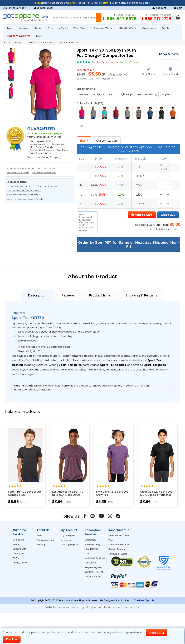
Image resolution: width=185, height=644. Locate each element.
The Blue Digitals (144, 600)
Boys (40, 28)
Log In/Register (68, 535)
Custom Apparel (20, 36)
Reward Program (117, 549)
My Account (159, 8)
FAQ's (16, 558)
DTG (87, 554)
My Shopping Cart (70, 545)
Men (11, 28)
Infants (64, 28)
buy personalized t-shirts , (19, 186)
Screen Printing (92, 544)
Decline (12, 639)
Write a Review (129, 62)
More (41, 36)
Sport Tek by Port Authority (20, 168)
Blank (84, 141)
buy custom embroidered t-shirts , (23, 195)
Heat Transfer (91, 549)
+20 (82, 126)
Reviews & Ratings (118, 554)
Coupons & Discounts (119, 545)
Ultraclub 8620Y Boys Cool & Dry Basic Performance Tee (157, 495)
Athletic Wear (129, 28)
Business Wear (104, 28)
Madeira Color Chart (95, 558)
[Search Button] (99, 18)
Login (178, 8)
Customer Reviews (94, 572)
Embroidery (90, 540)
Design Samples (93, 576)
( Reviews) (111, 62)
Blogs (111, 540)
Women (25, 28)
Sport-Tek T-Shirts (46, 168)
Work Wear (82, 28)
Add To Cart (142, 215)
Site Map (41, 545)
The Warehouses (45, 540)
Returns (17, 544)
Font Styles (90, 563)
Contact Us (18, 540)
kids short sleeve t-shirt (18, 173)
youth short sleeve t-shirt (44, 173)
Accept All (157, 633)
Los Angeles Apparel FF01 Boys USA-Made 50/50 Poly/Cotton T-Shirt (68, 495)
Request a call (44, 8)
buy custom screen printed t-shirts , (24, 190)
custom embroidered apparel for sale (25, 199)
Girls (52, 28)
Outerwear (151, 28)
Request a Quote (93, 567)
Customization (107, 141)
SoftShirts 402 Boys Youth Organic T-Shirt (25, 493)
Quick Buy (168, 215)
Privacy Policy (20, 563)
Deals (166, 28)
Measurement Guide (119, 535)
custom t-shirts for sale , (47, 186)
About (40, 535)
